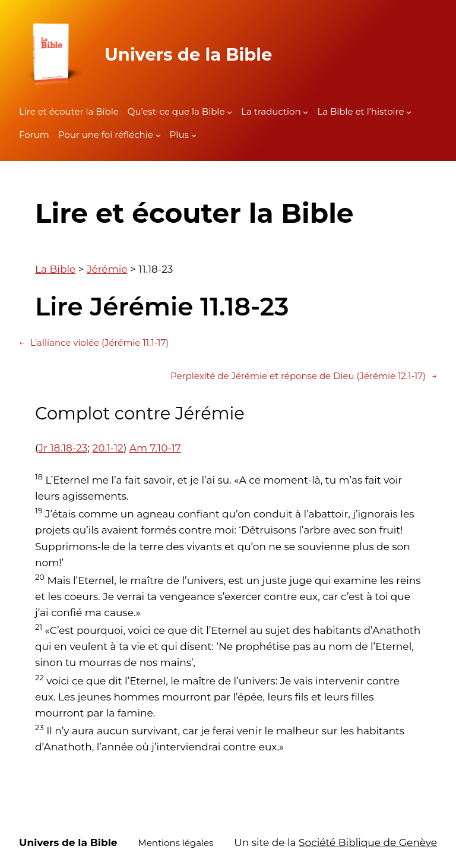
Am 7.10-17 (155, 448)
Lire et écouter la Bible (69, 111)
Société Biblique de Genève (368, 842)
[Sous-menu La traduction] (305, 112)
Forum (34, 135)
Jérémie (107, 269)
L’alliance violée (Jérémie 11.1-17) (94, 343)
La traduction (271, 111)
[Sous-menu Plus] (194, 135)
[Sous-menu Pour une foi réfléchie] (158, 135)
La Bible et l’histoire (360, 111)
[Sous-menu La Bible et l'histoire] (409, 112)
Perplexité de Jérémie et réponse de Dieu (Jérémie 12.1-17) (304, 376)
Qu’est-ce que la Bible (176, 111)
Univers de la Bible (188, 54)
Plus (179, 135)
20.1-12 (108, 448)
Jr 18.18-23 (63, 448)
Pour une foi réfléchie (106, 135)
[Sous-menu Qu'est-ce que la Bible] (229, 112)
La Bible (55, 269)
